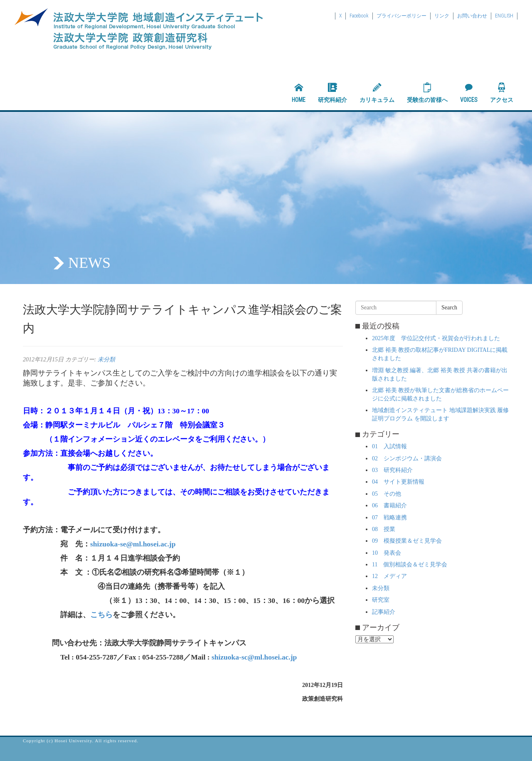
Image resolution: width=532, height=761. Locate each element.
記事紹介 (384, 612)
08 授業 (384, 529)
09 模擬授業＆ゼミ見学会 (407, 541)
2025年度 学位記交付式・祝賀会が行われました (436, 338)
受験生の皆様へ (427, 93)
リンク (442, 16)
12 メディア (389, 576)
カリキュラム (377, 93)
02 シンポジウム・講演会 (407, 458)
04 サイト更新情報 (398, 482)
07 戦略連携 (389, 518)
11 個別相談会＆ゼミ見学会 (410, 565)
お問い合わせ (472, 16)
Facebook (359, 16)
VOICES (469, 93)
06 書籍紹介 (389, 505)
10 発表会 (387, 553)
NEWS (89, 263)
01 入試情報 (389, 446)
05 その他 (387, 494)
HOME (299, 93)
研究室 (381, 600)
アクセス (502, 93)
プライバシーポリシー (401, 16)
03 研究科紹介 (392, 470)
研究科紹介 (332, 93)
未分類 (106, 359)
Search (449, 308)
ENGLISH (504, 16)
